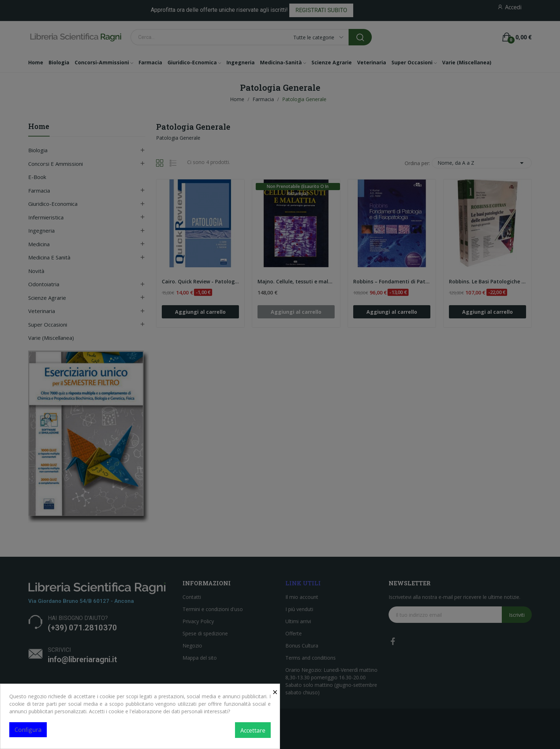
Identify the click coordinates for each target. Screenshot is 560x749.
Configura (28, 730)
